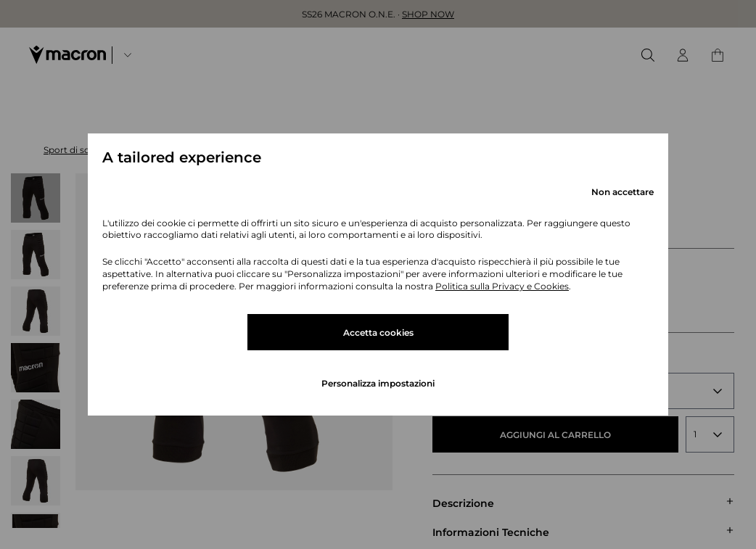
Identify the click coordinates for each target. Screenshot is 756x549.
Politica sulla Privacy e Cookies (502, 286)
